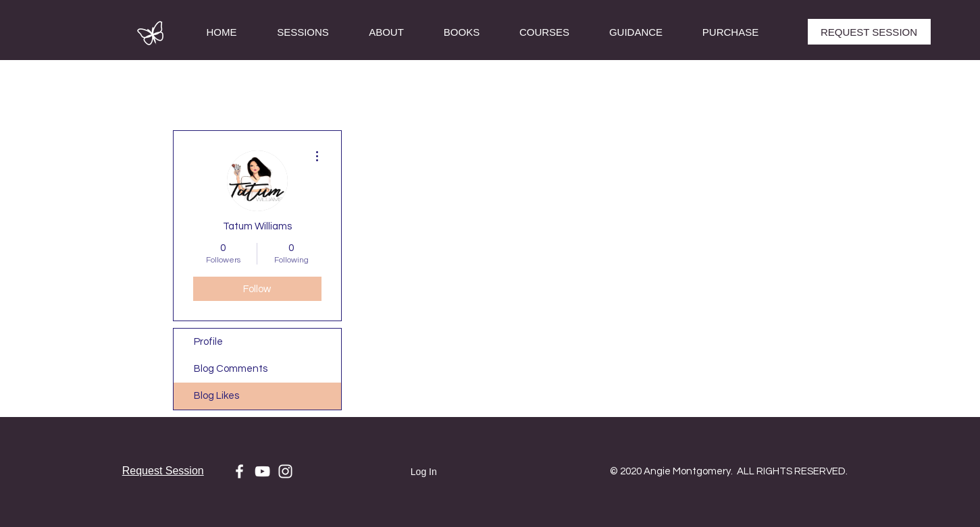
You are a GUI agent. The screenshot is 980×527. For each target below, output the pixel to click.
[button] (545, 32)
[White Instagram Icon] (285, 471)
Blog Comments (231, 369)
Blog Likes (216, 396)
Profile (208, 342)
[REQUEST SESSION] (869, 32)
